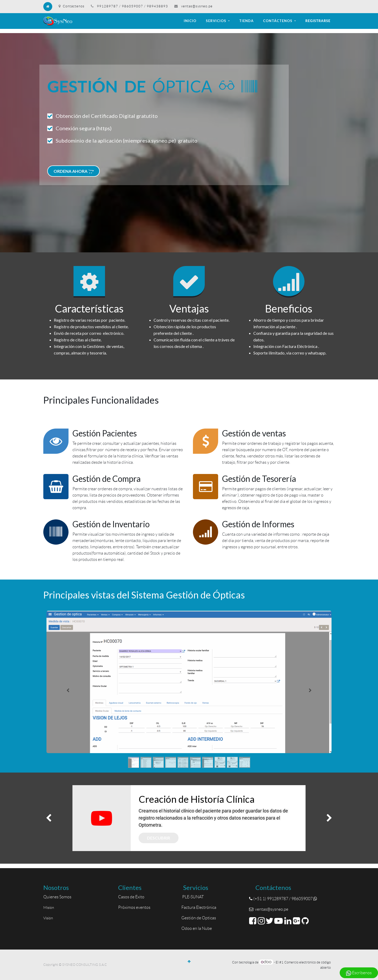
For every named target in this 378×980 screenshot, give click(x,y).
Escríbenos (359, 973)
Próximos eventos (134, 907)
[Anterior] (68, 690)
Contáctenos (72, 6)
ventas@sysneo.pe (197, 6)
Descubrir (159, 838)
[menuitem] (190, 21)
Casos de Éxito (132, 897)
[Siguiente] (310, 690)
